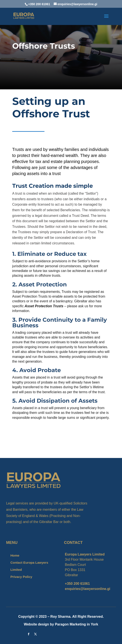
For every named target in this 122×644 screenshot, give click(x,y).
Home (15, 555)
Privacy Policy (21, 577)
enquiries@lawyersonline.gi (88, 589)
